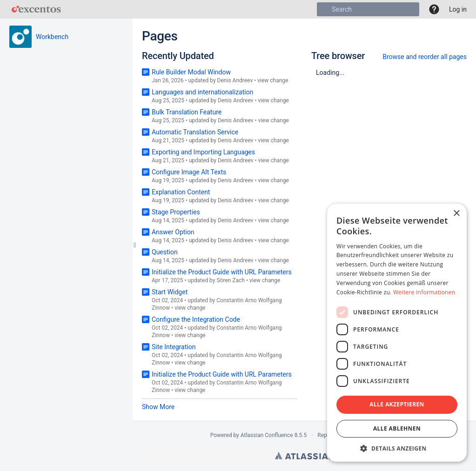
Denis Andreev (235, 80)
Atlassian (305, 456)
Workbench (52, 37)
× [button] (456, 214)
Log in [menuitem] (458, 9)
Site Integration (174, 347)
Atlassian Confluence (267, 435)
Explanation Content (181, 192)
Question (165, 252)
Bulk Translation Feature (187, 112)
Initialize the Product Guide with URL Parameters (222, 272)
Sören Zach (231, 280)
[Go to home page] (36, 9)
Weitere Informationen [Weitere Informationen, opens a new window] (424, 292)
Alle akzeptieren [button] (397, 404)
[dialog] (397, 333)
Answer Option (173, 232)
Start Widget (170, 292)
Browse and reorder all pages (425, 57)
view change (273, 80)
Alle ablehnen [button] (397, 428)
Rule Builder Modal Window (191, 72)
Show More (158, 407)
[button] (434, 9)
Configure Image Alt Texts (189, 172)
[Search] (324, 9)
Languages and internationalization (202, 92)
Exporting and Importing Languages (203, 152)
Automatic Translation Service (195, 132)
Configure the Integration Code (196, 319)
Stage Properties (176, 212)
